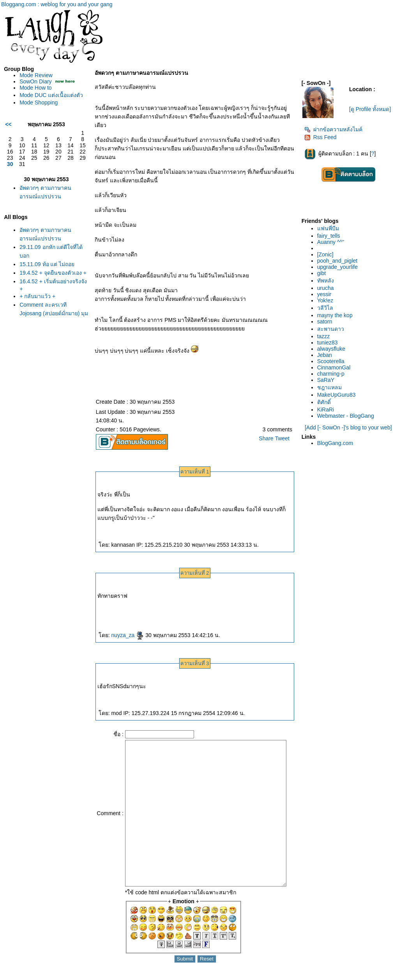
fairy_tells (329, 236)
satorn (325, 321)
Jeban (325, 355)
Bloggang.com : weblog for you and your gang (57, 4)
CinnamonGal (334, 367)
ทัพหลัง (326, 281)
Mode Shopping (39, 102)
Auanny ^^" (331, 242)
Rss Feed (320, 137)
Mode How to (35, 88)
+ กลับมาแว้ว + (37, 296)
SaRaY (326, 380)
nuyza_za (127, 635)
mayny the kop (335, 315)
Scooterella (331, 361)
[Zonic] (325, 254)
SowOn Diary (35, 81)
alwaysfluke (331, 349)
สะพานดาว (331, 329)
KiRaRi (326, 410)
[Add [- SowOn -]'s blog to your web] (348, 427)
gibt (322, 273)
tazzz (324, 336)
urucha (326, 288)
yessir (324, 294)
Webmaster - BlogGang (346, 416)
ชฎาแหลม (329, 387)
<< (8, 124)
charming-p (331, 374)
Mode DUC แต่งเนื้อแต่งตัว (51, 95)
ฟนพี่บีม (328, 228)
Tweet (282, 438)
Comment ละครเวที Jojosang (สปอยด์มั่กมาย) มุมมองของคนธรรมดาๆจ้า (54, 313)
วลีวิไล (325, 308)
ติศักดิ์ (324, 402)
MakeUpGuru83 (336, 395)
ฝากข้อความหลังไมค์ (333, 129)
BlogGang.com (335, 443)
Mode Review (36, 75)
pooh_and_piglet (337, 261)
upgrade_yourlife (337, 267)
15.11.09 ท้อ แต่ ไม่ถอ (47, 264)
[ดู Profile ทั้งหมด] (370, 109)
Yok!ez (325, 300)
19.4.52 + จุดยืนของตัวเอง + (53, 273)
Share (266, 438)
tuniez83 (327, 343)
